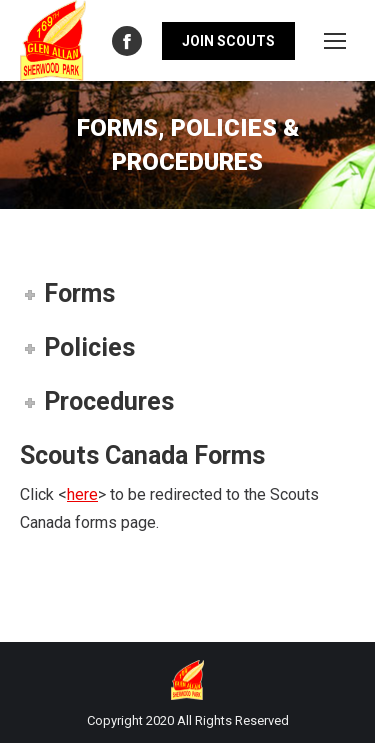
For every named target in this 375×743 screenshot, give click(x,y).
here (82, 494)
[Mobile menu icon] (335, 41)
